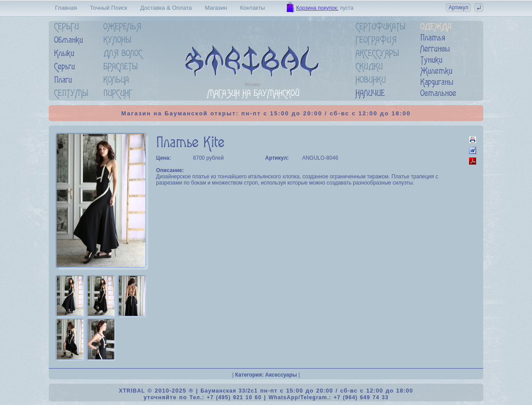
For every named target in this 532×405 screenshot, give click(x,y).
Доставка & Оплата (166, 8)
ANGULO (313, 158)
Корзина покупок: (317, 8)
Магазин (216, 8)
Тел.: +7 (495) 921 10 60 (225, 397)
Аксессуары (281, 375)
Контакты (253, 8)
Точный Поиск (109, 8)
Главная (66, 8)
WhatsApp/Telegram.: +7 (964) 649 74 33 (329, 397)
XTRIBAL (132, 391)
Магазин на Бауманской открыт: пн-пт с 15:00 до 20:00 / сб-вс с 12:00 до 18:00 (266, 113)
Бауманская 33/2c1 (229, 391)
